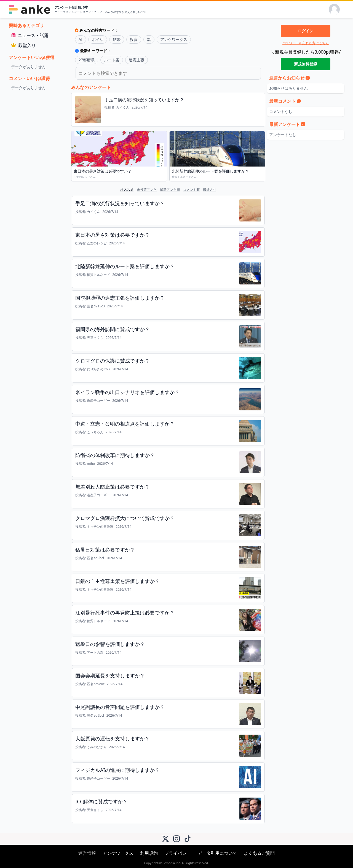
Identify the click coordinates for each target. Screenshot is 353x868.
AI (81, 39)
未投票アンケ (147, 190)
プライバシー (178, 853)
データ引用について (217, 853)
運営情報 (87, 853)
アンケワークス (174, 39)
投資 (134, 39)
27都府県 (87, 60)
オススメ (127, 190)
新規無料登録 (306, 64)
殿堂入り (23, 45)
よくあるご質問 (259, 853)
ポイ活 (98, 39)
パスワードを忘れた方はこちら (306, 43)
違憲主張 (137, 60)
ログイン (306, 31)
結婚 (117, 39)
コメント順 (191, 190)
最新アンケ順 (170, 190)
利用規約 (149, 853)
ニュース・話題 (30, 35)
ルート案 (112, 60)
